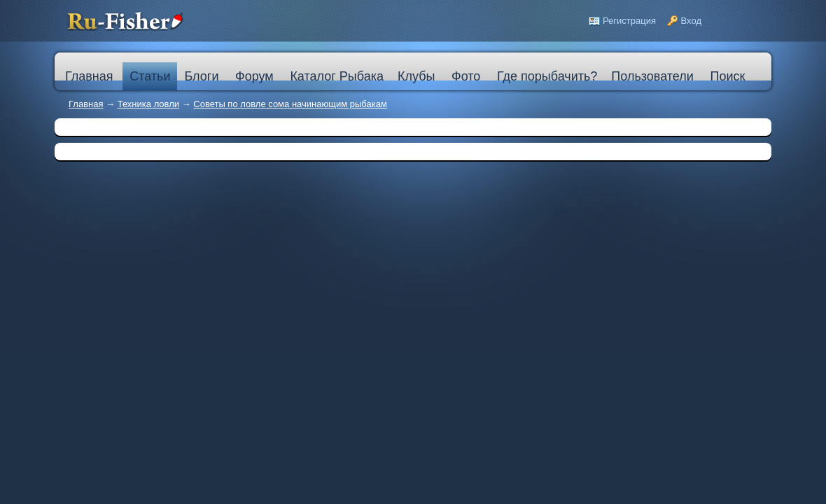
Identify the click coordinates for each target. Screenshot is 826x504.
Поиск (727, 76)
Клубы (416, 76)
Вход (691, 21)
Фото (466, 76)
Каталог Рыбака (337, 76)
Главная (86, 104)
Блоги (201, 76)
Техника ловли (148, 104)
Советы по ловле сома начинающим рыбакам (290, 104)
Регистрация (629, 21)
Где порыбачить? (547, 76)
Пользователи (652, 76)
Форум (254, 76)
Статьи (150, 76)
